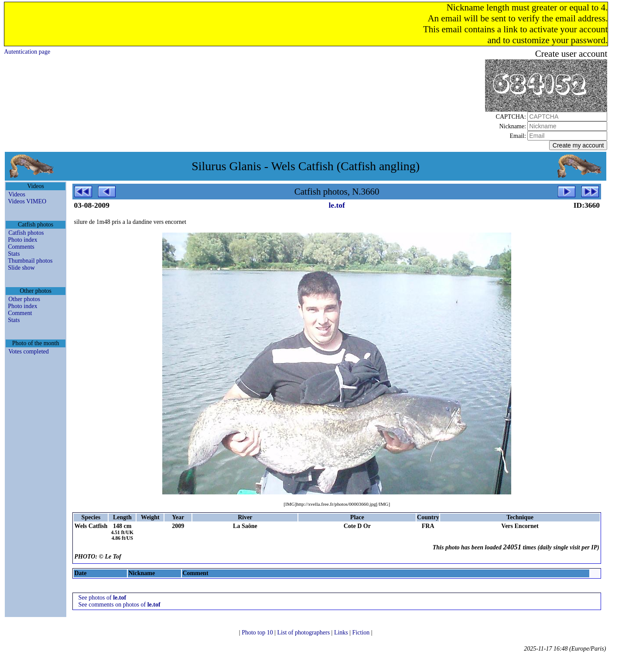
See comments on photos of (119, 605)
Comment (20, 313)
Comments (21, 247)
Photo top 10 (258, 633)
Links (342, 633)
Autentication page (27, 52)
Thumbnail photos (30, 261)
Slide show (21, 268)
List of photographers (304, 633)
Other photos (24, 299)
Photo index (22, 240)
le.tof (337, 205)
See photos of (102, 598)
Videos (17, 194)
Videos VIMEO (27, 201)
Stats (14, 254)
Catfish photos (26, 233)
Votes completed (29, 351)
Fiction (362, 633)
